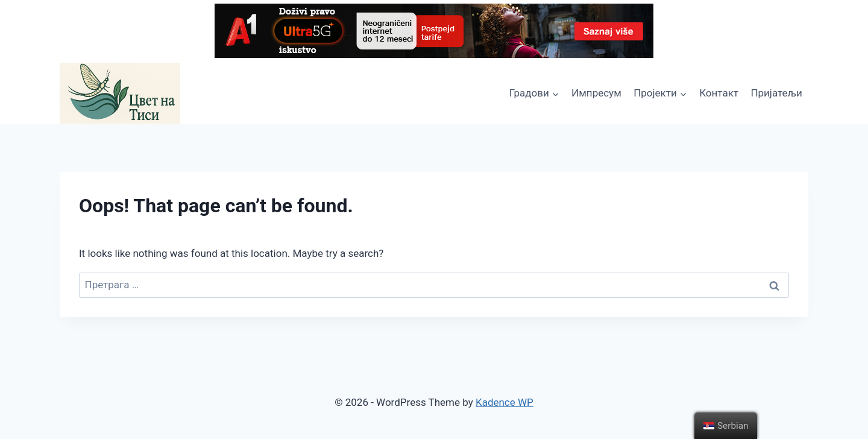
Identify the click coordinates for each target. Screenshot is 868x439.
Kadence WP (505, 402)
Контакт (719, 93)
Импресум (596, 93)
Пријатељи (776, 93)
